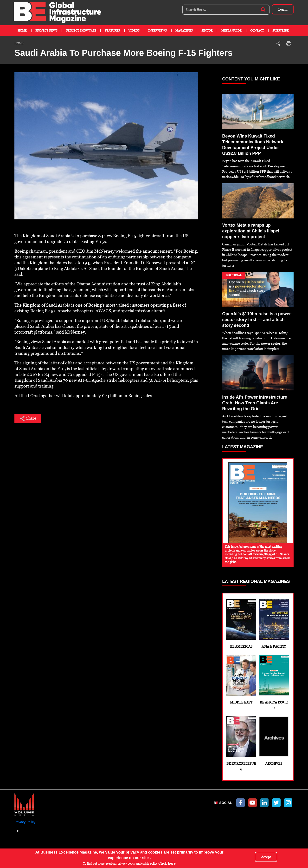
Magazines (184, 31)
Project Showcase (81, 31)
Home (22, 31)
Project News (46, 31)
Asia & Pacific (274, 624)
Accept (266, 857)
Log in (283, 9)
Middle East (241, 679)
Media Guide (231, 31)
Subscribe (281, 31)
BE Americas (241, 624)
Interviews (157, 31)
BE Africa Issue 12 (274, 682)
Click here (167, 863)
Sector (207, 31)
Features (112, 31)
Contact (257, 31)
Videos (134, 31)
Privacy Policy (25, 822)
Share (28, 419)
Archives (274, 741)
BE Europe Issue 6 (241, 743)
